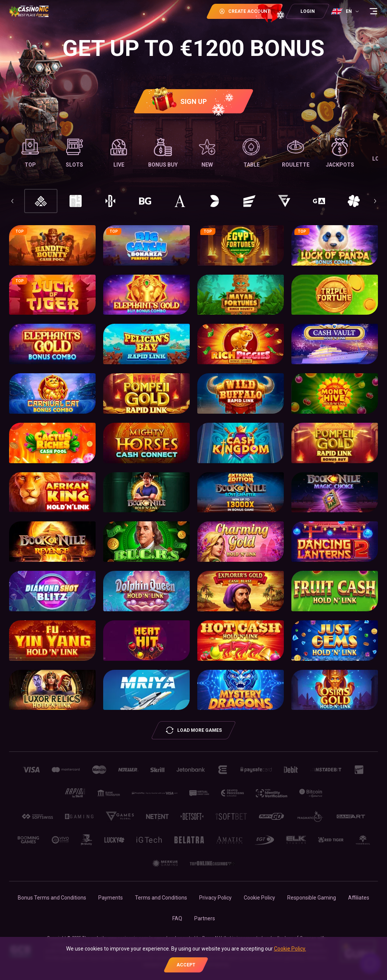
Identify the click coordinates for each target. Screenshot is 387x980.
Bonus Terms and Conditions (52, 898)
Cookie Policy (259, 898)
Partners (205, 918)
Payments (111, 898)
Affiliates (359, 898)
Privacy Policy (215, 898)
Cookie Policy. (290, 949)
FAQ (177, 918)
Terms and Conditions (161, 898)
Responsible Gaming (312, 898)
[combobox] (346, 11)
